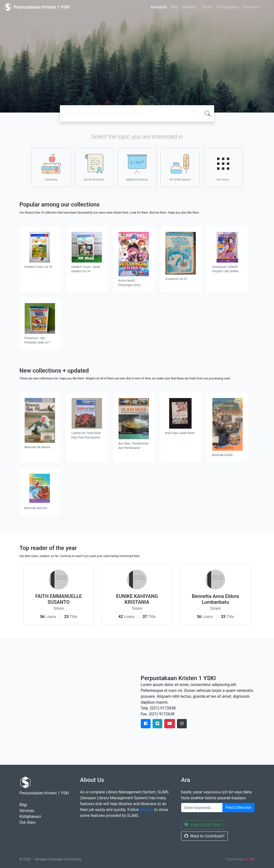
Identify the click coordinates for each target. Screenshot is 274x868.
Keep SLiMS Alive (203, 825)
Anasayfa (159, 7)
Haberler (190, 7)
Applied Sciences (137, 168)
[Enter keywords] (202, 808)
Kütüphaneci (228, 7)
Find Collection (239, 807)
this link (147, 810)
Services (27, 811)
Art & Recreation (180, 168)
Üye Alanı (251, 7)
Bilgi (175, 7)
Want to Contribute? (204, 836)
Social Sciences (94, 168)
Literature (51, 168)
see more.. (223, 168)
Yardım (207, 7)
